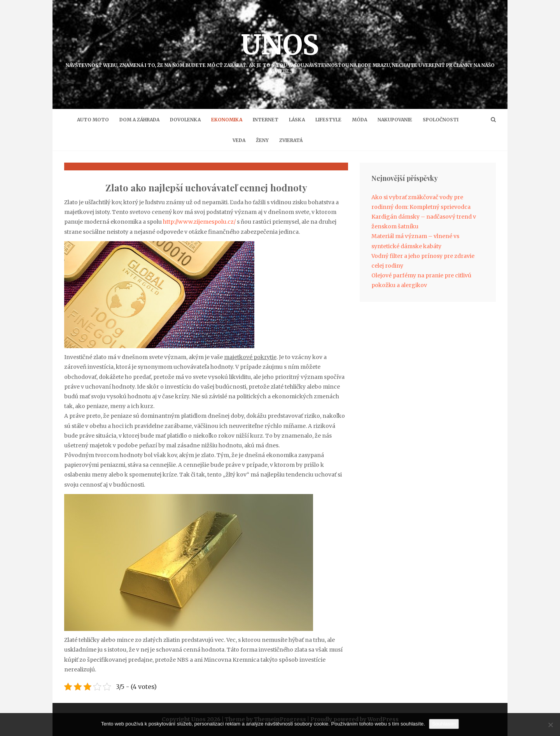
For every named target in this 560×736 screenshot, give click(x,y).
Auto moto (93, 120)
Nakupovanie (395, 120)
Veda (239, 140)
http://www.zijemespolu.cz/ (199, 222)
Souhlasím (444, 724)
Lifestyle (328, 120)
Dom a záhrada (139, 120)
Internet (266, 120)
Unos (280, 51)
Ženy (262, 140)
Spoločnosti (441, 120)
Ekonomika (227, 120)
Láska (297, 120)
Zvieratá (291, 140)
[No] (550, 725)
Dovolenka (185, 120)
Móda (360, 120)
